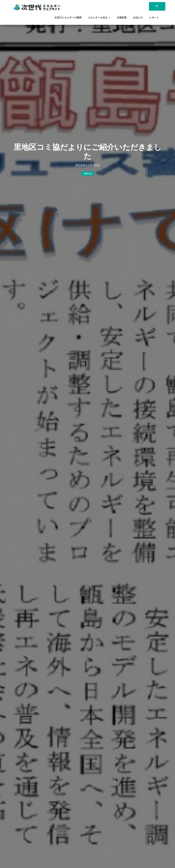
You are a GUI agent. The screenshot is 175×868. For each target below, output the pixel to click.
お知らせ (138, 18)
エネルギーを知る (99, 18)
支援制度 (122, 18)
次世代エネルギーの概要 (68, 18)
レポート (154, 18)
